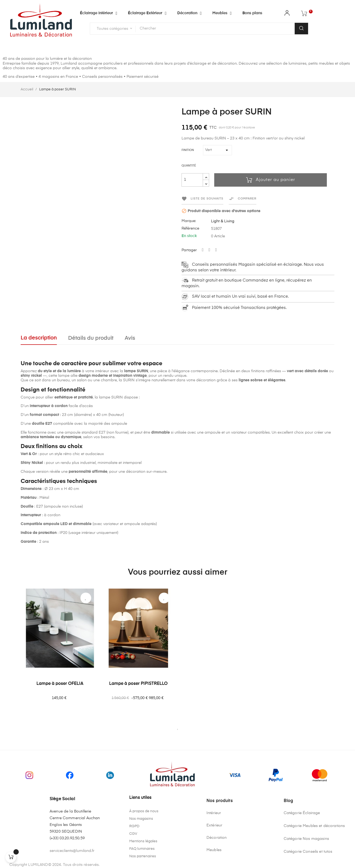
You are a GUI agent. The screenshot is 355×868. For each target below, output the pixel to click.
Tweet (209, 250)
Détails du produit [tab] (91, 338)
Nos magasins (141, 819)
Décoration (217, 838)
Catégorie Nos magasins (306, 839)
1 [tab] (177, 729)
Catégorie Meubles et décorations (314, 826)
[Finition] (217, 150)
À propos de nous (144, 811)
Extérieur (214, 825)
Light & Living (223, 221)
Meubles (214, 850)
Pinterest (216, 250)
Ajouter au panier (271, 180)
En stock (189, 236)
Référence (190, 228)
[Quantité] (192, 180)
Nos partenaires (143, 856)
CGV (133, 834)
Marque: (189, 221)
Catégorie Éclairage (302, 813)
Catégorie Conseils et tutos (308, 852)
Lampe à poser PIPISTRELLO (138, 684)
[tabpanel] (60, 657)
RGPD (134, 826)
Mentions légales (143, 841)
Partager (203, 250)
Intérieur (214, 813)
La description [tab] (39, 338)
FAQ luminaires (142, 849)
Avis (130, 338)
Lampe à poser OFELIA (60, 684)
